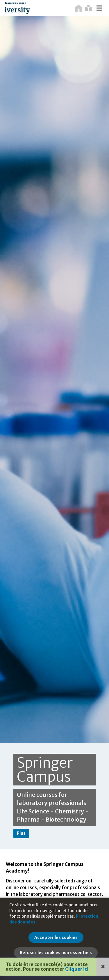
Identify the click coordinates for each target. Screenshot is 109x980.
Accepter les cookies (56, 937)
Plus (21, 833)
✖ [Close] (103, 967)
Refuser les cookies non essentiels (56, 953)
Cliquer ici (77, 969)
